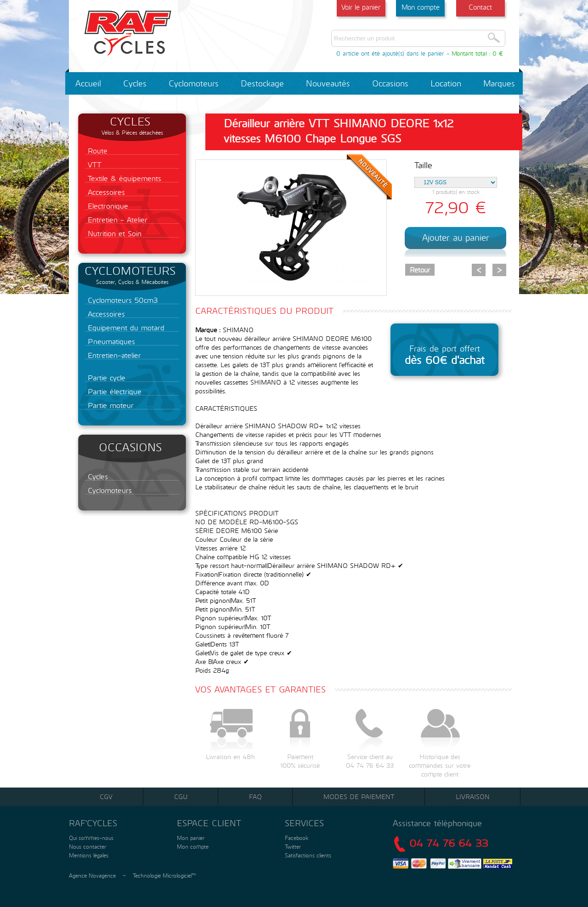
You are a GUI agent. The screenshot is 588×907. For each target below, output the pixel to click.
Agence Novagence (92, 875)
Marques (499, 83)
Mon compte (421, 7)
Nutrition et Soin (113, 233)
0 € (498, 53)
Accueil (88, 83)
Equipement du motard (125, 327)
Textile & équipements (123, 178)
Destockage (262, 83)
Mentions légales (88, 855)
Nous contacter (87, 846)
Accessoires (105, 192)
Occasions (390, 83)
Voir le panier (361, 7)
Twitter (293, 846)
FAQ (255, 796)
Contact (480, 7)
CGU (181, 796)
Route (96, 150)
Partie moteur (109, 405)
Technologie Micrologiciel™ (164, 875)
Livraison (473, 796)
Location (446, 83)
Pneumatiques (110, 341)
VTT (93, 164)
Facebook (297, 838)
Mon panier (190, 838)
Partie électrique (113, 391)
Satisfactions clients (307, 855)
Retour (420, 270)
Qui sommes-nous (90, 838)
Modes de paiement (359, 796)
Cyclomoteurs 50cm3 (122, 300)
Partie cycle (105, 377)
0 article (348, 53)
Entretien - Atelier (116, 219)
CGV (106, 796)
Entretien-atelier (113, 355)
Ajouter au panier (456, 237)
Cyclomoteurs (194, 83)
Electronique (107, 206)
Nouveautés (328, 83)
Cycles (135, 83)
